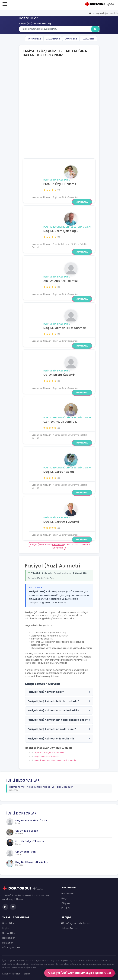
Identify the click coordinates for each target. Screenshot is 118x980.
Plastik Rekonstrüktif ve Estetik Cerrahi (68, 80)
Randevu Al (82, 105)
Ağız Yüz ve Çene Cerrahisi (49, 753)
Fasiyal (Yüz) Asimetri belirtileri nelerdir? (59, 701)
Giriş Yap (66, 903)
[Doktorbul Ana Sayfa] (100, 4)
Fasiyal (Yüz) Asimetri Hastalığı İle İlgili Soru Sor (80, 973)
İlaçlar (6, 928)
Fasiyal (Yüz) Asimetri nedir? (59, 692)
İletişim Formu (69, 928)
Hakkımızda (68, 894)
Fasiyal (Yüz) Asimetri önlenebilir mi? (59, 739)
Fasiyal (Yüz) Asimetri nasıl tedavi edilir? (59, 710)
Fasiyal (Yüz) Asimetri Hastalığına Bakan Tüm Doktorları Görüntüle (60, 546)
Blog (64, 898)
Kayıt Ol (66, 908)
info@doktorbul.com (75, 923)
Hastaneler (88, 39)
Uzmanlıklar (53, 39)
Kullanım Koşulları (11, 974)
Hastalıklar (34, 39)
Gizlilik (27, 974)
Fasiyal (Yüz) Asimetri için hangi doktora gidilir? (59, 720)
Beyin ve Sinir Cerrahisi (57, 180)
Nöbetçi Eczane (11, 947)
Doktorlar (71, 39)
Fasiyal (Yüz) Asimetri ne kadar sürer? (59, 729)
